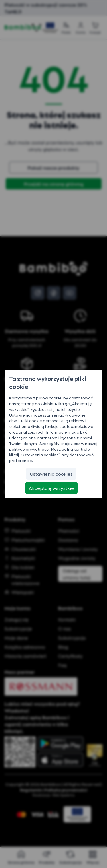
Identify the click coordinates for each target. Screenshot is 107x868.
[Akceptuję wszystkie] (51, 488)
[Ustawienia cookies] (51, 474)
